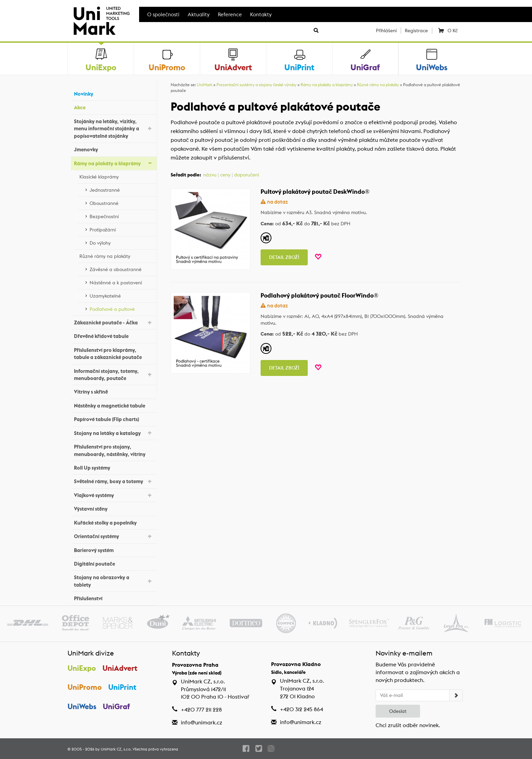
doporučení (246, 175)
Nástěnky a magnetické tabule (114, 405)
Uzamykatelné (121, 295)
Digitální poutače (114, 563)
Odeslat (398, 711)
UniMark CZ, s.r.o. (116, 749)
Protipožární (121, 229)
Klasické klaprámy (116, 176)
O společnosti (163, 14)
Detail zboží (284, 257)
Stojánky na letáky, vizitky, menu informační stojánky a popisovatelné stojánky (114, 129)
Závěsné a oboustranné (121, 268)
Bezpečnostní (121, 215)
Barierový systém (114, 549)
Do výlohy (121, 242)
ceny (225, 175)
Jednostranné (121, 189)
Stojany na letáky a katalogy (114, 432)
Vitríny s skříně (114, 391)
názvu (210, 175)
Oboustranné (121, 202)
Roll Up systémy (114, 467)
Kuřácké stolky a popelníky (114, 522)
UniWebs (82, 706)
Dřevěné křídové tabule (114, 335)
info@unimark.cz (202, 723)
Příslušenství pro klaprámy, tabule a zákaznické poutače (114, 354)
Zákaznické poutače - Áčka (114, 322)
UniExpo (82, 668)
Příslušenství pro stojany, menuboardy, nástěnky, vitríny (114, 450)
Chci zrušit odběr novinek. (408, 725)
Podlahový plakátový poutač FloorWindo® (319, 295)
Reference (230, 14)
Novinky (114, 93)
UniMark (205, 85)
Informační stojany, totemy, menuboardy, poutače (114, 375)
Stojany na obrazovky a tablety (114, 581)
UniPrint (122, 687)
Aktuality (199, 14)
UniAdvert (120, 668)
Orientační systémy (114, 536)
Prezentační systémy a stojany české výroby (256, 85)
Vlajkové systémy (114, 495)
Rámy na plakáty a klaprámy (114, 163)
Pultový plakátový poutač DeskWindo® (315, 192)
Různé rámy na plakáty (116, 255)
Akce (114, 107)
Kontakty (261, 14)
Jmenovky (114, 149)
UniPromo (85, 687)
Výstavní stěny (114, 508)
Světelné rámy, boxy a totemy (114, 481)
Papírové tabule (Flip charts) (114, 419)
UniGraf (116, 706)
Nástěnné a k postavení (121, 282)
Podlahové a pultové (121, 308)
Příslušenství (114, 598)
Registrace (416, 31)
